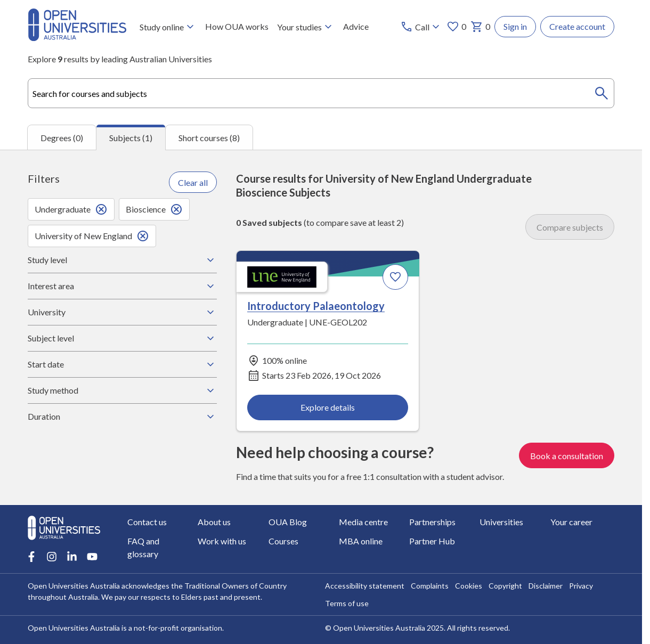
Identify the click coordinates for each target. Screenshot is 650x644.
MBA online (361, 541)
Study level (122, 260)
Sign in (515, 26)
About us (214, 522)
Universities (501, 522)
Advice (356, 26)
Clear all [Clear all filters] (193, 182)
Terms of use (347, 603)
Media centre (363, 522)
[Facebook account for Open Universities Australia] (31, 557)
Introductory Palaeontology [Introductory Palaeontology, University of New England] (316, 306)
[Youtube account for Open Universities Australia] (92, 557)
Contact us (147, 522)
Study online (168, 27)
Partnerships (432, 522)
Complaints (430, 586)
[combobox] (321, 93)
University (122, 312)
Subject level (122, 338)
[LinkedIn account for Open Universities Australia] (72, 557)
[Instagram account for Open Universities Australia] (52, 557)
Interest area (122, 286)
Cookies (469, 586)
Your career (571, 522)
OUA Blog (288, 522)
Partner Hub (432, 541)
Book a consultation (567, 456)
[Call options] (421, 27)
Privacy (581, 586)
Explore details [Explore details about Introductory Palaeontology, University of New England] (328, 407)
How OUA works (237, 26)
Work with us (222, 541)
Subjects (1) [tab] (131, 138)
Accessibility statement (365, 586)
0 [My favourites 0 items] (456, 27)
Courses (283, 541)
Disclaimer (546, 586)
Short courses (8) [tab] (209, 138)
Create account (577, 26)
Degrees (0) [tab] (62, 138)
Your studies (306, 27)
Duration (122, 417)
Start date (122, 364)
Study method (122, 390)
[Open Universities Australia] (77, 38)
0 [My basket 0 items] (480, 27)
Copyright (505, 586)
